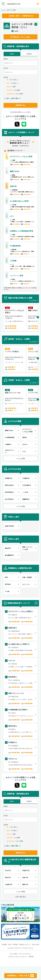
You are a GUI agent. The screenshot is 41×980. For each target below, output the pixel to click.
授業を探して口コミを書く (22, 37)
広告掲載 (4, 944)
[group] (15, 318)
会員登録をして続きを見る (21, 976)
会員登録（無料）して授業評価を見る (21, 16)
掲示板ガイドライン (25, 944)
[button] (38, 317)
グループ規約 (14, 954)
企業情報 (31, 956)
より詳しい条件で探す (11, 98)
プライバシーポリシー (25, 954)
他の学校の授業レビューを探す (21, 112)
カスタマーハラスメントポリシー (18, 956)
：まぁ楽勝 (12, 90)
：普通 (10, 87)
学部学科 (29, 54)
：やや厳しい (11, 83)
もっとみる (33, 301)
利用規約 (15, 944)
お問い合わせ (36, 944)
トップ (3, 10)
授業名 (12, 54)
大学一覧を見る (20, 897)
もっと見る (22, 459)
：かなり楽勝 (13, 94)
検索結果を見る (21, 105)
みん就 (10, 944)
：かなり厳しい (11, 80)
